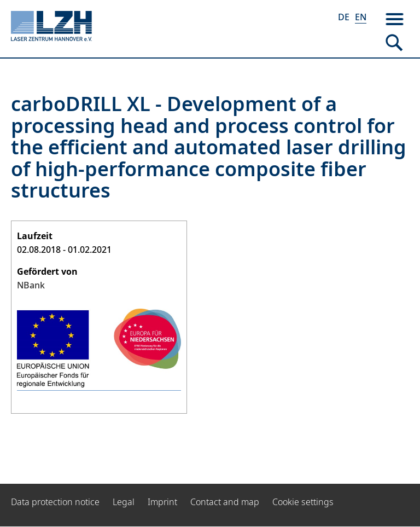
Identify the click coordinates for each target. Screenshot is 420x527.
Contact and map (225, 502)
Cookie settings (303, 502)
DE (344, 17)
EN (361, 17)
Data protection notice (55, 502)
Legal (124, 502)
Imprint (162, 502)
